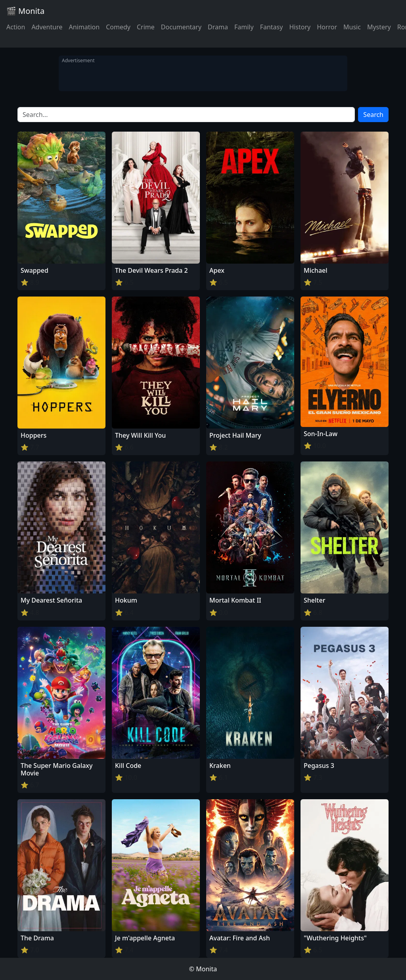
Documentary (181, 27)
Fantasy (272, 27)
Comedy (118, 27)
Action (16, 27)
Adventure (47, 27)
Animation (84, 27)
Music (352, 27)
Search (373, 115)
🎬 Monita (25, 11)
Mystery (379, 27)
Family (244, 27)
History (300, 27)
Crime (146, 27)
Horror (327, 27)
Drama (218, 27)
